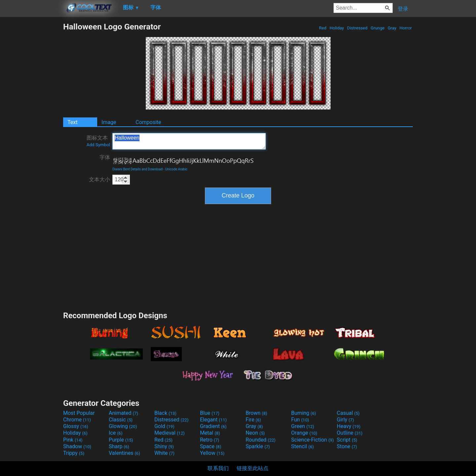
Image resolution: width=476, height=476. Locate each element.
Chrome (77, 420)
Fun (300, 420)
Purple (121, 440)
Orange (304, 433)
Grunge (377, 28)
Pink (73, 440)
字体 (105, 157)
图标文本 (98, 141)
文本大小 (99, 179)
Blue (210, 413)
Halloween (189, 141)
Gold (164, 426)
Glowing (123, 426)
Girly (345, 420)
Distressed (357, 28)
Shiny (164, 446)
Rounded (261, 440)
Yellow (212, 453)
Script (347, 440)
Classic (121, 420)
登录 (403, 9)
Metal (210, 433)
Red (323, 28)
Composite (148, 122)
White (164, 453)
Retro (210, 440)
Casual (348, 413)
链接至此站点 (253, 468)
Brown (256, 413)
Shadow (77, 446)
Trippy (74, 453)
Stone (347, 446)
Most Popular (79, 413)
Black (165, 413)
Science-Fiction (313, 440)
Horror (406, 28)
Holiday (337, 28)
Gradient (213, 426)
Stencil (302, 446)
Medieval (170, 433)
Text (72, 122)
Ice (116, 433)
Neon (255, 433)
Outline (350, 433)
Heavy (349, 426)
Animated (123, 413)
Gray (392, 28)
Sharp (119, 446)
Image (109, 122)
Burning (304, 413)
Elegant (213, 420)
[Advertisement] (31, 121)
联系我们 (218, 468)
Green (303, 426)
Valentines (124, 453)
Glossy (76, 426)
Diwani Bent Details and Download (138, 169)
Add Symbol (98, 145)
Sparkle (258, 446)
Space (211, 446)
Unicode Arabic (176, 169)
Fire (253, 420)
